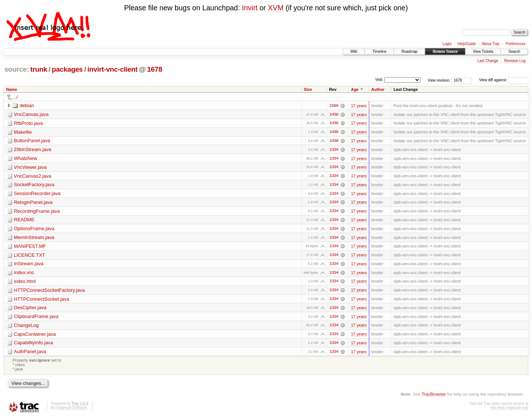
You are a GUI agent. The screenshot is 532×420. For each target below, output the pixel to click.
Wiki (354, 52)
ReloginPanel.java (33, 203)
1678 (155, 69)
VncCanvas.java (31, 114)
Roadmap (410, 52)
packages (67, 69)
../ (16, 97)
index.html (25, 283)
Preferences (516, 44)
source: (17, 69)
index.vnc (24, 274)
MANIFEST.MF (30, 247)
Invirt (250, 8)
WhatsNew (26, 159)
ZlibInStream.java (33, 150)
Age (355, 89)
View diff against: (504, 80)
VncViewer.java (30, 168)
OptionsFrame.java (34, 230)
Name (12, 89)
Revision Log (515, 61)
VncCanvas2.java (33, 176)
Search (514, 52)
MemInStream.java (34, 238)
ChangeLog (26, 327)
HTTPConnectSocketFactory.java (50, 292)
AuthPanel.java (30, 354)
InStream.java (29, 265)
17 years (359, 106)
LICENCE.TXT (30, 256)
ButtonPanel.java (32, 141)
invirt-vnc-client (113, 69)
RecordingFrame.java (37, 212)
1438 (334, 115)
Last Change (488, 61)
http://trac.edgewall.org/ (509, 410)
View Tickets (483, 52)
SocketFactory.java (34, 185)
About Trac (491, 44)
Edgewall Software (71, 410)
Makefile (23, 132)
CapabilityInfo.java (34, 345)
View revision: (439, 80)
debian (27, 105)
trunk (39, 69)
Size (308, 89)
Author (378, 89)
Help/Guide (467, 44)
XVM (276, 8)
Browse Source (445, 52)
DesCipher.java (30, 309)
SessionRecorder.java (37, 194)
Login (447, 44)
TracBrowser (434, 396)
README (24, 221)
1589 (334, 106)
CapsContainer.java (35, 336)
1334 (334, 150)
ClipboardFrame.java (36, 318)
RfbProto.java (29, 123)
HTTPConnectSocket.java (42, 301)
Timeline (379, 52)
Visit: (379, 80)
